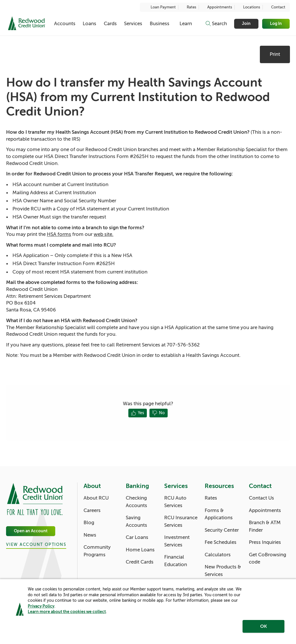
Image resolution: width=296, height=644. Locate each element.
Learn (186, 24)
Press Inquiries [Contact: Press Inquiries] (265, 542)
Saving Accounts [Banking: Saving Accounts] (136, 521)
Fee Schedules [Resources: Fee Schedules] (221, 542)
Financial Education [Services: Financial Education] (176, 561)
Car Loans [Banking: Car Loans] (137, 537)
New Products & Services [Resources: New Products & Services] (223, 571)
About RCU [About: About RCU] (96, 498)
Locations (249, 7)
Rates (188, 7)
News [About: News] (90, 535)
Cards (110, 24)
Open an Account (31, 531)
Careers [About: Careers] (92, 510)
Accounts (65, 24)
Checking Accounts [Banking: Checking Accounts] (136, 502)
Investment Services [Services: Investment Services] (177, 541)
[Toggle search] (216, 24)
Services (133, 24)
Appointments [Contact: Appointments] (265, 510)
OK (263, 630)
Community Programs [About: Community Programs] (97, 551)
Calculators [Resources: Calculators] (218, 555)
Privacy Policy (41, 610)
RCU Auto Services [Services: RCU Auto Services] (175, 502)
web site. (103, 234)
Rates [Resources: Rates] (211, 498)
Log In (276, 24)
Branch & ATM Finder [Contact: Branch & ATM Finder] (265, 526)
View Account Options (36, 545)
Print (275, 54)
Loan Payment (160, 7)
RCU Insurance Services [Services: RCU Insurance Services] (181, 521)
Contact (275, 7)
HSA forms (59, 234)
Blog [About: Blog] (89, 523)
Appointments (217, 7)
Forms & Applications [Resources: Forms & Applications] (219, 514)
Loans (89, 24)
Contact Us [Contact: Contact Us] (261, 498)
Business (160, 24)
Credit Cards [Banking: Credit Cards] (140, 562)
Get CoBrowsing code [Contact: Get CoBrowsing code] (268, 558)
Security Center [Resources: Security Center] (222, 530)
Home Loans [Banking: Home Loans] (140, 550)
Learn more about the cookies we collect (67, 616)
